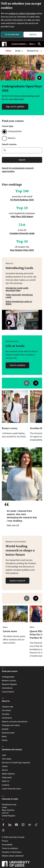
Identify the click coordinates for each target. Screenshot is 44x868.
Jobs (4, 755)
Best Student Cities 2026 (22, 250)
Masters (12, 138)
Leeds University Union (11, 789)
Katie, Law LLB (13, 525)
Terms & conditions (10, 848)
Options (33, 34)
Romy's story (10, 428)
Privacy (5, 841)
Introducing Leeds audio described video (17, 289)
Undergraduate (15, 131)
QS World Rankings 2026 (22, 200)
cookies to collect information (22, 13)
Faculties (6, 714)
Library (5, 766)
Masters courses (9, 681)
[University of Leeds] (16, 864)
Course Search (8, 692)
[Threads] (3, 830)
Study (19, 51)
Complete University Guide (22, 233)
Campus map (7, 707)
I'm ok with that (12, 34)
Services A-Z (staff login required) (16, 763)
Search (22, 160)
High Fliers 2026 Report (22, 217)
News (4, 737)
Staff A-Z (6, 781)
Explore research (17, 581)
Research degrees (9, 684)
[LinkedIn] (10, 825)
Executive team (8, 733)
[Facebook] (3, 825)
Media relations (8, 774)
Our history (6, 710)
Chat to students (17, 365)
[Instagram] (23, 825)
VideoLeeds (7, 778)
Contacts (6, 785)
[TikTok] (36, 825)
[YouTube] (16, 825)
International (7, 688)
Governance (7, 718)
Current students (20, 44)
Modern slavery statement (13, 856)
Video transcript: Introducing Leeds (19, 296)
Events (5, 740)
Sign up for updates (15, 107)
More (33, 44)
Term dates (7, 759)
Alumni (5, 770)
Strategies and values (11, 725)
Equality (5, 729)
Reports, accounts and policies (15, 722)
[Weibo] (30, 825)
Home (8, 51)
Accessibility (7, 845)
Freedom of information (12, 852)
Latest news (10, 631)
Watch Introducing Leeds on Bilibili (19, 303)
